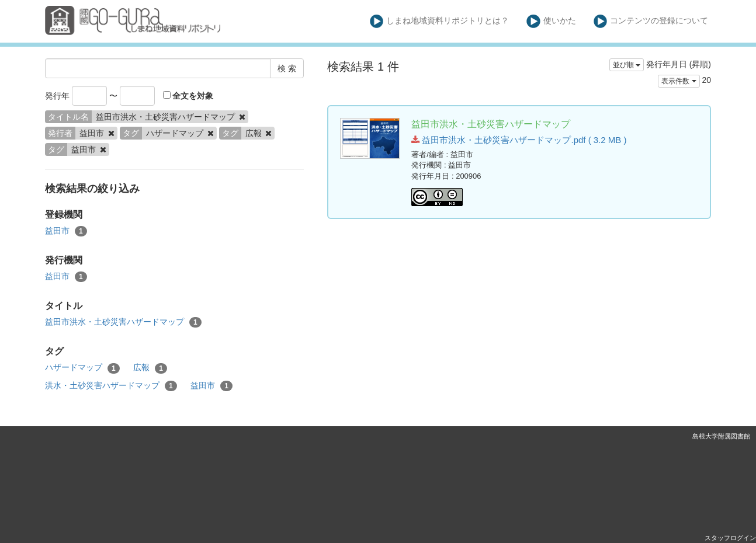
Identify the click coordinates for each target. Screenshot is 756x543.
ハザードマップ (82, 368)
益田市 (66, 231)
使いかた (551, 21)
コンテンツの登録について (651, 21)
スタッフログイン (730, 538)
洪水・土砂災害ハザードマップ (111, 386)
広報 (150, 368)
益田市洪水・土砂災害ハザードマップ (123, 322)
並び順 (627, 65)
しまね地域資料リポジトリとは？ (440, 21)
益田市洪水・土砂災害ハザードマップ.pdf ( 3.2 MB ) (519, 140)
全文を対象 (188, 96)
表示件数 (679, 81)
